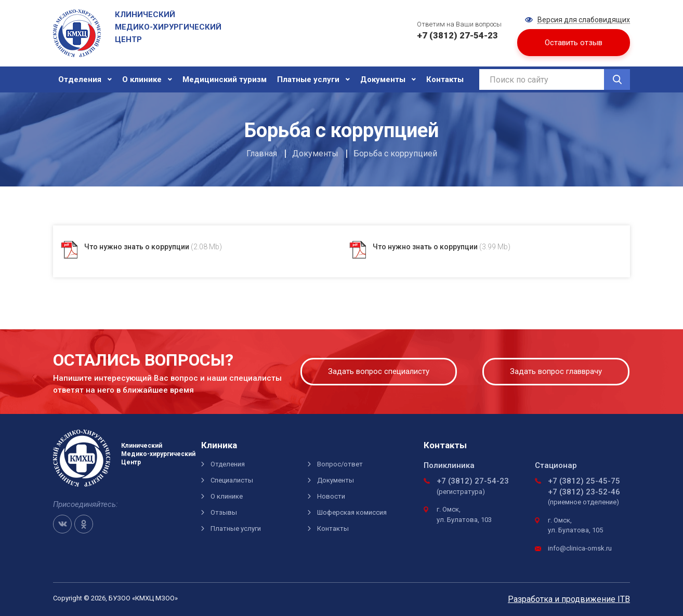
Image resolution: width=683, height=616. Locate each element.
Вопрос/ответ (340, 464)
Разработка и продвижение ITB (569, 599)
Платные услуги (308, 79)
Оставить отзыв (574, 43)
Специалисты (232, 480)
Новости (331, 496)
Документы (383, 79)
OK (84, 524)
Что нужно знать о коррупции (153, 247)
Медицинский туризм (225, 79)
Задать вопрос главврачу (556, 371)
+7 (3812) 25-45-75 (584, 481)
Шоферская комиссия (352, 512)
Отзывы (224, 512)
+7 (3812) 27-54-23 (473, 481)
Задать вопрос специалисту (379, 371)
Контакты (445, 79)
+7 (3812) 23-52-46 (584, 492)
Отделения (80, 79)
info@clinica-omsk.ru (580, 548)
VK (62, 524)
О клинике (142, 79)
